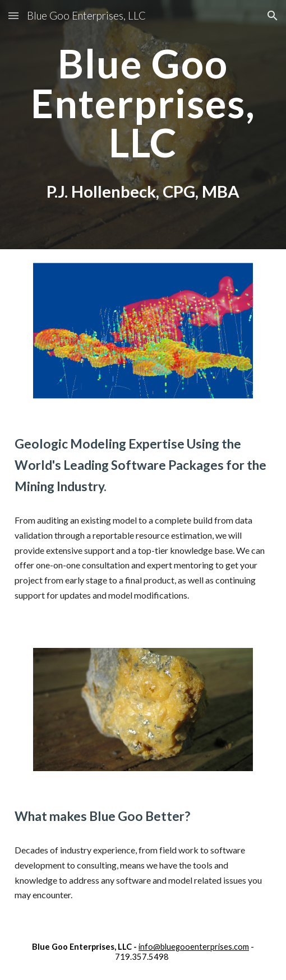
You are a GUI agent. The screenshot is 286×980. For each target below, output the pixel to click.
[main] (143, 103)
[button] (13, 15)
